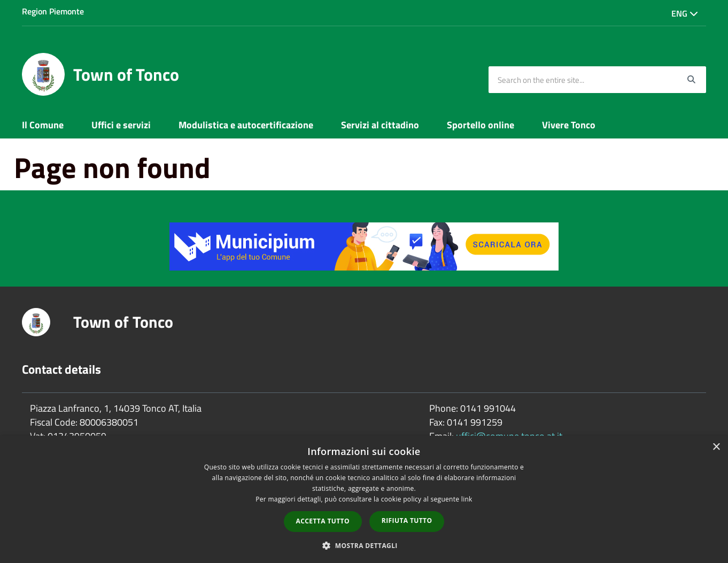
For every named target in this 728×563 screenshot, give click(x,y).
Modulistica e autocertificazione (246, 125)
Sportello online (481, 125)
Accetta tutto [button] (323, 521)
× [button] (716, 447)
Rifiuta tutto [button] (407, 520)
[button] (364, 545)
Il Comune (43, 125)
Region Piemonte (53, 11)
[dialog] (364, 499)
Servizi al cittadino (380, 125)
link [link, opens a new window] (467, 499)
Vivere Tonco (569, 125)
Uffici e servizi (121, 125)
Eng (685, 13)
